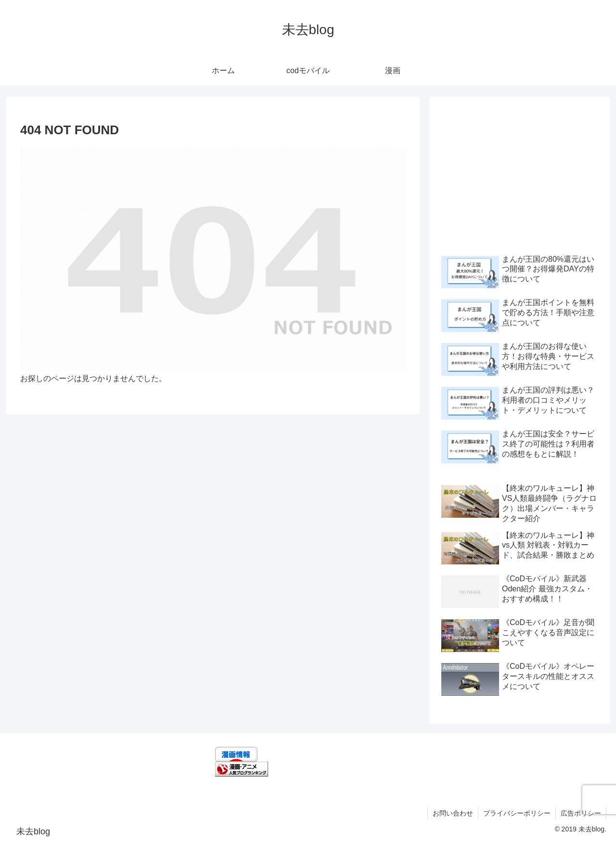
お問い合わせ (453, 813)
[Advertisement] (520, 174)
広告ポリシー (581, 813)
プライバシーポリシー (517, 813)
